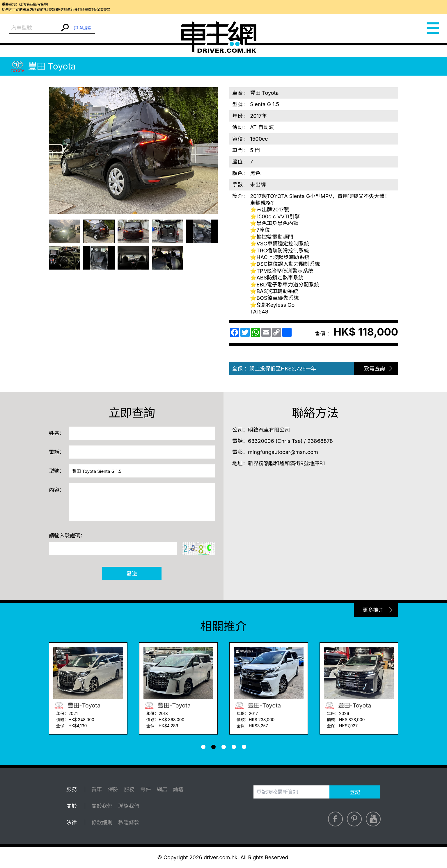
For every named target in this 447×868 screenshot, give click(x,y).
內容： (57, 490)
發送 (132, 574)
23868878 (320, 441)
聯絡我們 (129, 806)
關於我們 (102, 806)
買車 (97, 789)
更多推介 (373, 610)
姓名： (57, 433)
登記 (355, 792)
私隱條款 (129, 822)
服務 (129, 789)
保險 (113, 789)
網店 (162, 789)
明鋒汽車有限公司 (269, 430)
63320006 (261, 441)
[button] (203, 747)
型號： (57, 471)
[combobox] (34, 28)
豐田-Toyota (77, 705)
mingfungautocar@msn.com (283, 452)
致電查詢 (375, 369)
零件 (146, 789)
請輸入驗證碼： (67, 535)
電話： (57, 452)
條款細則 (102, 822)
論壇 (178, 789)
